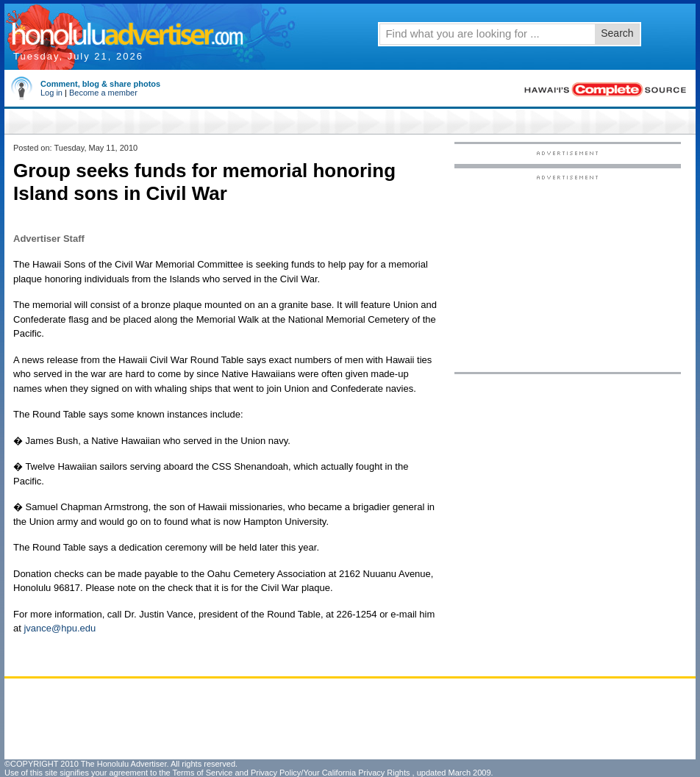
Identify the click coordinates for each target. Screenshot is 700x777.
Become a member (103, 93)
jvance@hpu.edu (60, 628)
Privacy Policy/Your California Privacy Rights (331, 773)
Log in (51, 93)
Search (617, 33)
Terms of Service (202, 773)
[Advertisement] (568, 273)
